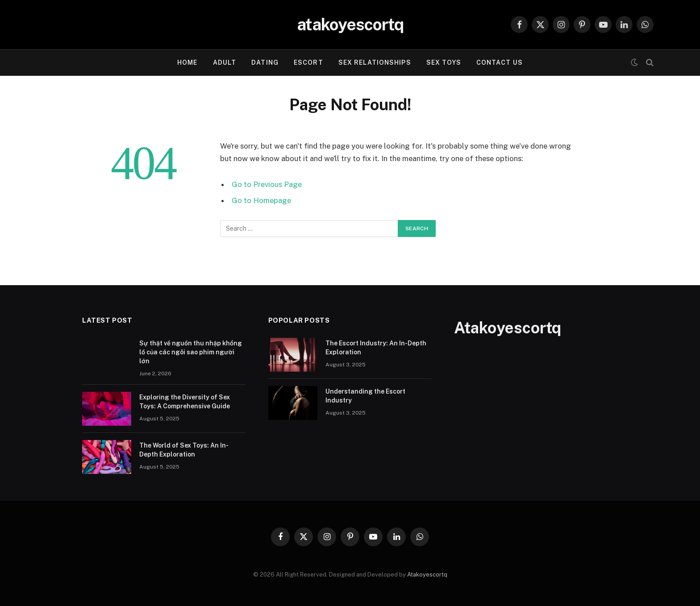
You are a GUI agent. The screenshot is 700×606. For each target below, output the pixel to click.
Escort (308, 62)
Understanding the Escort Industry (365, 396)
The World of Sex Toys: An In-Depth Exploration (184, 450)
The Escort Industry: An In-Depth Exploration (376, 348)
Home (187, 62)
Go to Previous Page (267, 184)
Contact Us (500, 62)
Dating (265, 62)
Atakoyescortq (427, 575)
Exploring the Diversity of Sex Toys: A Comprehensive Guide (185, 402)
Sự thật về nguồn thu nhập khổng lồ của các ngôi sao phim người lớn (191, 352)
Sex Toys (444, 62)
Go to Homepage (261, 200)
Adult (225, 62)
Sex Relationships (375, 62)
